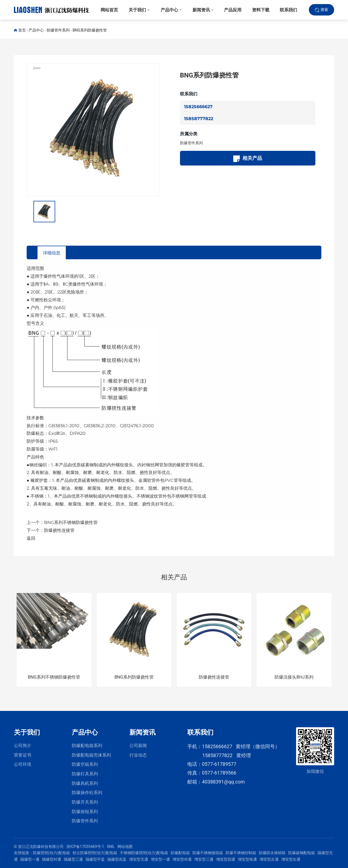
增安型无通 (139, 859)
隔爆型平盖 (95, 859)
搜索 (324, 11)
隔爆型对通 (52, 859)
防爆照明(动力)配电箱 (51, 853)
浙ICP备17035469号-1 (85, 847)
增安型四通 (226, 859)
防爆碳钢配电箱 (302, 853)
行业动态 (138, 755)
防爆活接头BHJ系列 (294, 677)
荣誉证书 (23, 755)
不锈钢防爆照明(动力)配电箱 (144, 853)
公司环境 (23, 764)
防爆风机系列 (85, 783)
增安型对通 (182, 859)
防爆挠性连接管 (59, 530)
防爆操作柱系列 (87, 793)
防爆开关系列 (85, 802)
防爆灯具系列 (85, 774)
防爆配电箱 (180, 853)
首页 (22, 30)
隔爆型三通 (73, 859)
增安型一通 (160, 859)
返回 (31, 538)
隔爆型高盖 (117, 859)
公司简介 (23, 746)
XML (111, 847)
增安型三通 (204, 859)
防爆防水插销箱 (272, 853)
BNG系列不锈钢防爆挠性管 (71, 522)
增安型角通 (247, 859)
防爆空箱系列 (85, 764)
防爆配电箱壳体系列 (91, 755)
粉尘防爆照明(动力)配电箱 (95, 853)
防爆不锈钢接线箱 (208, 853)
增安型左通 (269, 859)
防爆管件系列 (58, 30)
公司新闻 (138, 746)
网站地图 (125, 847)
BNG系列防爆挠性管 (90, 30)
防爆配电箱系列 (87, 746)
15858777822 (199, 119)
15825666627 (198, 107)
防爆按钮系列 (85, 812)
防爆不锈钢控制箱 (241, 853)
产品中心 (36, 30)
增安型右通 (291, 859)
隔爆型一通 (30, 859)
